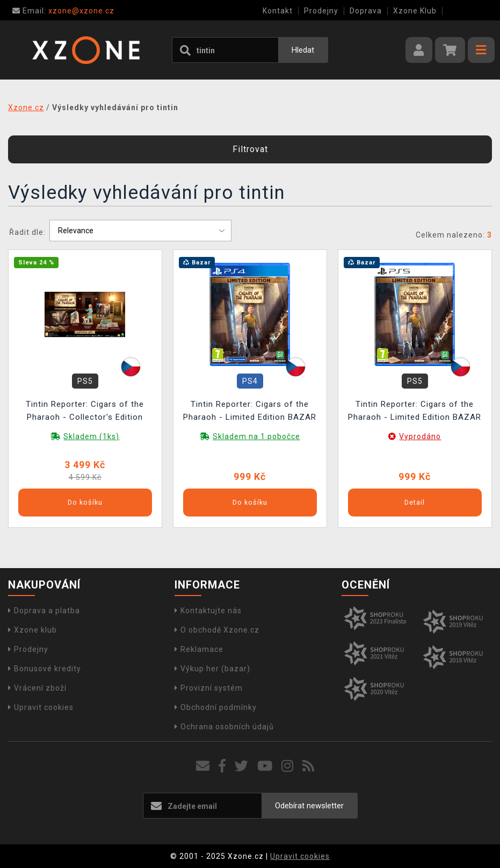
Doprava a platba (44, 611)
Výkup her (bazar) (212, 669)
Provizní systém (209, 688)
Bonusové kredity (45, 669)
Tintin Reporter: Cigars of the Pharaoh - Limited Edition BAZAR (250, 411)
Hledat (303, 50)
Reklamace (199, 649)
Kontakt (278, 11)
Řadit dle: (27, 232)
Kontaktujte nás (208, 611)
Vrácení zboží (37, 688)
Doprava (366, 11)
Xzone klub (32, 630)
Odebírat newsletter (309, 806)
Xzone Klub (415, 11)
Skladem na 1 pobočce (256, 436)
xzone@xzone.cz (63, 11)
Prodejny (321, 11)
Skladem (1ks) (91, 436)
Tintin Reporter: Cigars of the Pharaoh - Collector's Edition (85, 411)
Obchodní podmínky (216, 707)
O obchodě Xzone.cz (217, 630)
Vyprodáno (420, 436)
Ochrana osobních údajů (224, 727)
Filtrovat (250, 149)
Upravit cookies (41, 707)
